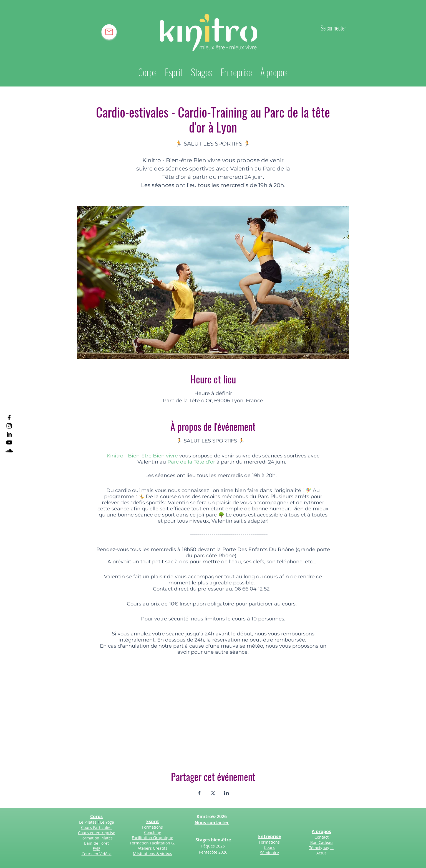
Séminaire (269, 853)
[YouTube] (9, 442)
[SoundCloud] (9, 451)
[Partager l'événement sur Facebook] (199, 793)
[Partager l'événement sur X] (213, 793)
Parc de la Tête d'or (191, 462)
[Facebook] (9, 418)
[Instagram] (9, 426)
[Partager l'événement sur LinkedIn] (227, 793)
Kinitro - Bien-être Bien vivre (142, 456)
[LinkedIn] (9, 434)
